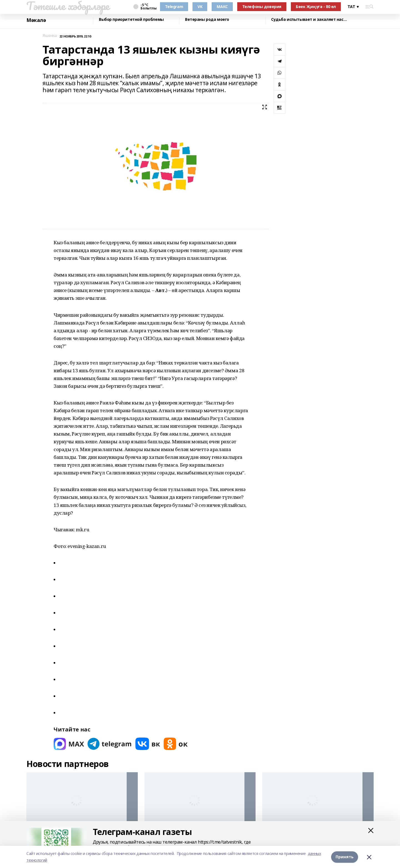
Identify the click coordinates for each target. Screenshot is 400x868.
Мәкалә (36, 20)
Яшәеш (50, 36)
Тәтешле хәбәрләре (68, 6)
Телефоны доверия (262, 7)
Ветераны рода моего (207, 20)
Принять (345, 857)
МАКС (222, 7)
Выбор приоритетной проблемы (131, 20)
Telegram (174, 7)
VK (200, 7)
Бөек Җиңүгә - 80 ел (316, 7)
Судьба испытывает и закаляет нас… (309, 20)
